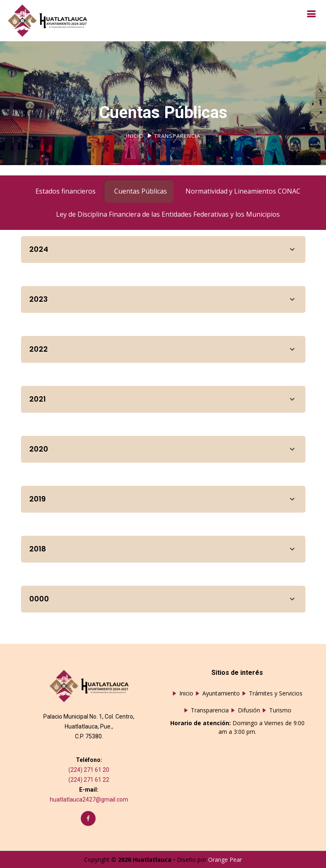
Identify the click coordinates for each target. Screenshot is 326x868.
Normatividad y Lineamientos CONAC (243, 191)
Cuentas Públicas (141, 191)
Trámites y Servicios (276, 693)
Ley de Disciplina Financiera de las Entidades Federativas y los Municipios (168, 214)
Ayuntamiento (221, 693)
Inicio (135, 136)
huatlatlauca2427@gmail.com (89, 799)
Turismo (280, 710)
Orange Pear (225, 860)
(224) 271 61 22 (89, 780)
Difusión (249, 710)
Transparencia (210, 710)
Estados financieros (66, 191)
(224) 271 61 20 (89, 770)
